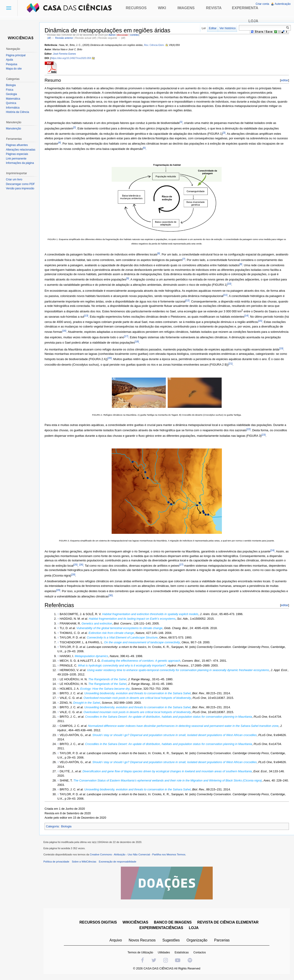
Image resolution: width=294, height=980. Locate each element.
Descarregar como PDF (21, 184)
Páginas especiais (18, 154)
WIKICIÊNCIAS (136, 924)
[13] (98, 316)
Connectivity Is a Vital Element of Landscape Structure (124, 638)
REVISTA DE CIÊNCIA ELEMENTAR (228, 924)
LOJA (194, 929)
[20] (119, 358)
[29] (60, 590)
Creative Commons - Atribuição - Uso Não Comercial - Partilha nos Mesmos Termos (139, 856)
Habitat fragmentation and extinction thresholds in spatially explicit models (152, 614)
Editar (212, 28)
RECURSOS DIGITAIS (99, 924)
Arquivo (116, 942)
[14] (258, 316)
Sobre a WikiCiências (86, 863)
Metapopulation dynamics (93, 656)
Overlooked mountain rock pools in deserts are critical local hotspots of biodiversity (139, 698)
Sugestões (172, 942)
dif (51, 38)
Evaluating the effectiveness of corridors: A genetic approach (143, 661)
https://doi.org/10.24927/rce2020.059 (73, 59)
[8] (269, 264)
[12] (189, 301)
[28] (87, 575)
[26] (83, 565)
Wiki (162, 8)
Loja (253, 21)
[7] (199, 259)
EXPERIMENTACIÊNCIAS (162, 929)
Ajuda (10, 60)
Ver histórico (227, 28)
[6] (160, 254)
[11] (227, 295)
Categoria (54, 827)
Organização (197, 942)
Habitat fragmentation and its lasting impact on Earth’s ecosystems (134, 619)
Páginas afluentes (17, 145)
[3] (226, 133)
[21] (243, 364)
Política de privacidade (58, 863)
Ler (203, 28)
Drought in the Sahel (88, 703)
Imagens (186, 8)
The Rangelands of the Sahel (109, 679)
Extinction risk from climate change (113, 633)
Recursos (136, 8)
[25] (77, 565)
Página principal (16, 55)
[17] (156, 336)
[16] (89, 331)
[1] (183, 122)
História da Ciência (18, 112)
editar (284, 80)
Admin (114, 35)
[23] (279, 435)
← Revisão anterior (64, 38)
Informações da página (20, 163)
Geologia (12, 94)
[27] (183, 565)
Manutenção (14, 129)
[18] (174, 342)
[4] (73, 143)
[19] (283, 349)
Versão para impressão (21, 188)
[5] (168, 148)
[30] (115, 596)
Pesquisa (12, 64)
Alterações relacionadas (21, 150)
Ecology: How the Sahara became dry (107, 689)
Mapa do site (14, 69)
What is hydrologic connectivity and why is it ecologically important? (124, 666)
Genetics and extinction (98, 624)
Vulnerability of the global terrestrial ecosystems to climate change (121, 628)
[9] (157, 279)
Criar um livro (15, 179)
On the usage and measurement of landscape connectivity (144, 643)
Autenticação (282, 4)
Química (12, 103)
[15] (277, 321)
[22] (250, 429)
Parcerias (223, 942)
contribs (136, 35)
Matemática (14, 99)
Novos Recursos (143, 942)
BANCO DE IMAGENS (173, 924)
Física (10, 90)
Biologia (68, 827)
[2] (76, 128)
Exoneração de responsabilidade (119, 863)
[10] (274, 284)
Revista (214, 8)
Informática (13, 108)
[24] (274, 551)
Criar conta (262, 4)
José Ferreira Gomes (66, 54)
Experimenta (245, 8)
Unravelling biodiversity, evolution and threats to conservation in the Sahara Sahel (139, 693)
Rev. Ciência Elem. (156, 45)
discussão (124, 35)
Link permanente (17, 159)
